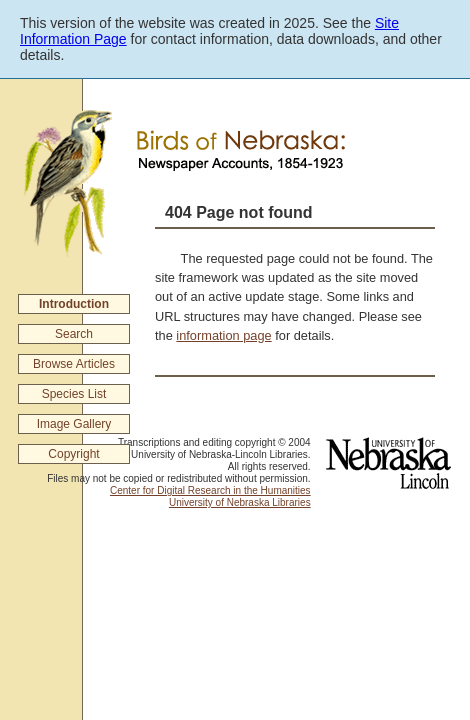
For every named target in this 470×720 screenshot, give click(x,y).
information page (223, 335)
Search (74, 334)
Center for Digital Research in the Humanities (210, 490)
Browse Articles (74, 364)
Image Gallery (74, 424)
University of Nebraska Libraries (240, 502)
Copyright (73, 454)
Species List (74, 394)
